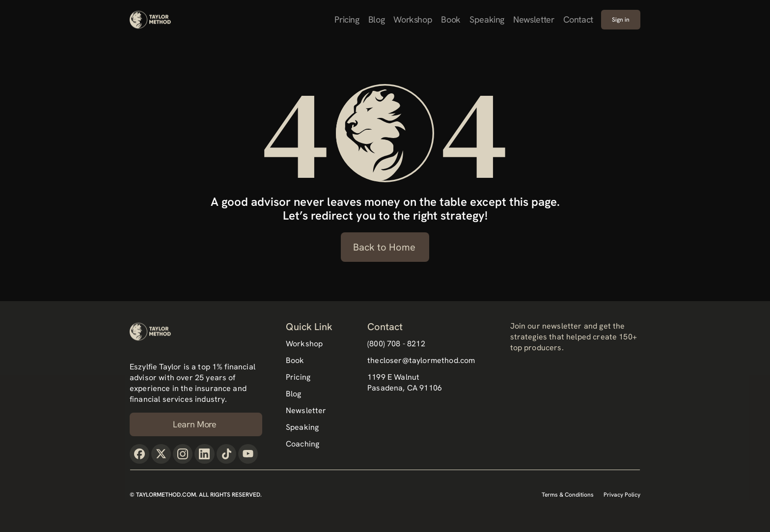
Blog (377, 19)
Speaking (487, 19)
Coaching (302, 444)
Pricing (347, 19)
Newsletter (534, 19)
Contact (578, 19)
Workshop (413, 19)
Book (451, 19)
